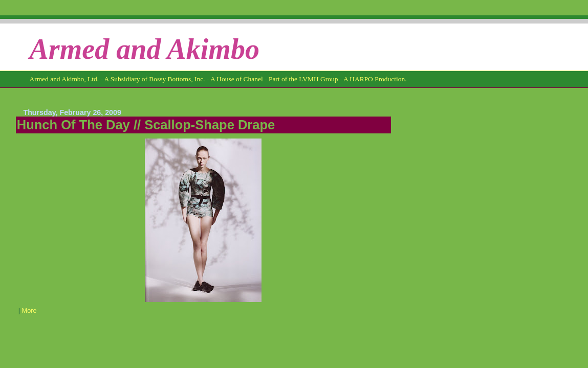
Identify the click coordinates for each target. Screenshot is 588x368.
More (29, 311)
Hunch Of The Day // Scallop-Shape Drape (146, 125)
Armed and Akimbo (144, 49)
